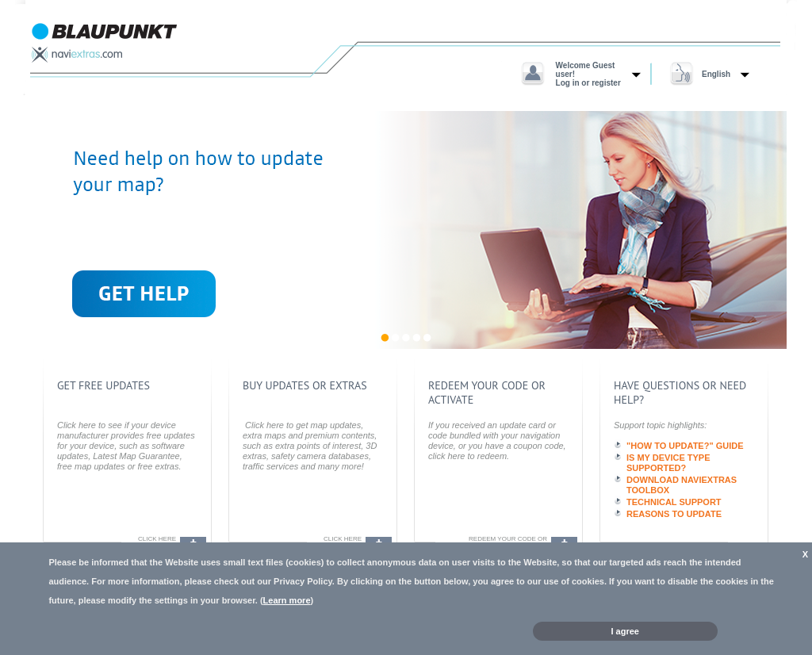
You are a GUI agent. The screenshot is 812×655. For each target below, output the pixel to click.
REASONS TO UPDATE (674, 514)
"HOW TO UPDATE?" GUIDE (685, 446)
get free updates (103, 385)
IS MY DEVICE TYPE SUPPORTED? (668, 463)
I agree (625, 631)
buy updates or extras (305, 385)
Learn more (287, 600)
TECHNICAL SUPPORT (674, 502)
